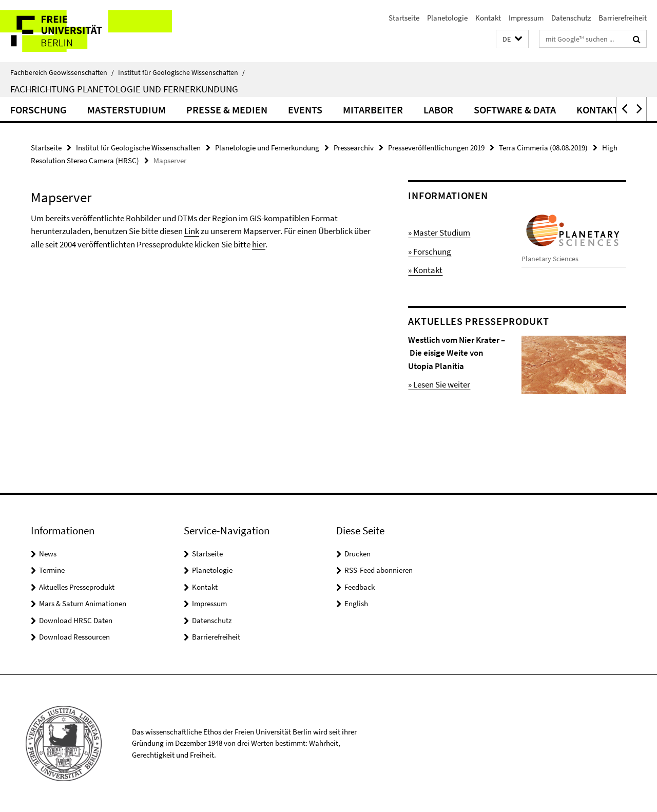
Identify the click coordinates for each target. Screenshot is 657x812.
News (48, 554)
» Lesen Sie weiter (439, 384)
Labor (438, 110)
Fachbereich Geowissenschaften (62, 72)
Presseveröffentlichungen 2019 (436, 148)
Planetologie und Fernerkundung (267, 148)
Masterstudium (127, 110)
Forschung (38, 110)
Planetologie (447, 18)
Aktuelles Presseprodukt (77, 587)
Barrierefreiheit (623, 18)
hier (259, 244)
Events (305, 110)
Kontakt (488, 18)
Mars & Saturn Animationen (83, 603)
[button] (512, 39)
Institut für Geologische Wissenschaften (181, 72)
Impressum (526, 18)
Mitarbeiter (373, 110)
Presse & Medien (227, 110)
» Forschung (430, 252)
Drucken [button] (358, 554)
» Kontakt (425, 270)
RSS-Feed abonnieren (379, 570)
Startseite (404, 18)
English (356, 603)
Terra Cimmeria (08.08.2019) (543, 148)
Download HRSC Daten (76, 620)
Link (192, 231)
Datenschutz (571, 18)
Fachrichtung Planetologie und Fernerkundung (124, 89)
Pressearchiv (354, 148)
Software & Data (515, 110)
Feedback (360, 587)
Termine (52, 570)
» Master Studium (439, 233)
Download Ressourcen (74, 637)
